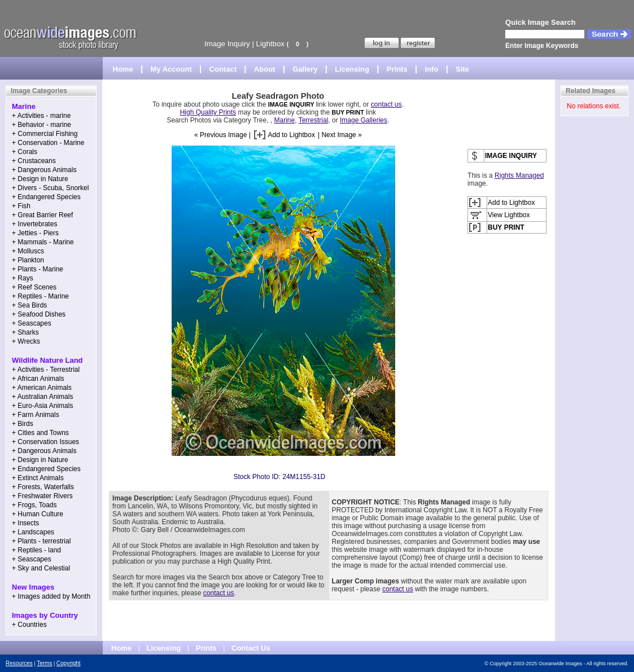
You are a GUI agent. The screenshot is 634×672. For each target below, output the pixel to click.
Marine (285, 120)
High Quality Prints (208, 112)
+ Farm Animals (36, 415)
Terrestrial (314, 120)
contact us (386, 104)
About (265, 69)
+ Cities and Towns (40, 433)
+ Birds (23, 424)
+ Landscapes (33, 532)
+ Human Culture (38, 514)
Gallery (305, 69)
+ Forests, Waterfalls (43, 487)
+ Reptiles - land (36, 550)
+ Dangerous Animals (44, 170)
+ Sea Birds (29, 305)
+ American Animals (42, 388)
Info (432, 69)
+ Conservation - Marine (48, 143)
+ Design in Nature (40, 179)
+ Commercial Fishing (45, 134)
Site (462, 69)
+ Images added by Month (51, 596)
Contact (223, 69)
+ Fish (21, 206)
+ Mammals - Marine (43, 242)
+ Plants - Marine (38, 269)
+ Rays (23, 278)
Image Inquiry (227, 44)
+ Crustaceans (34, 161)
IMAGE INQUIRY (292, 104)
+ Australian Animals (42, 397)
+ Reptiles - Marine (40, 296)
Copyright (69, 663)
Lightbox (270, 44)
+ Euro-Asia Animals (42, 406)
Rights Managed (519, 175)
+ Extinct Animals (38, 478)
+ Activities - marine (41, 116)
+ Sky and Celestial (41, 568)
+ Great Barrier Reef (42, 215)
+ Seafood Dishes (39, 314)
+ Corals (25, 152)
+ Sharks (25, 332)
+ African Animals (38, 379)
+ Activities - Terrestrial (46, 370)
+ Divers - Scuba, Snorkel (50, 188)
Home (123, 69)
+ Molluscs (28, 251)
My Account (171, 69)
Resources (19, 663)
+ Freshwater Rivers (42, 496)
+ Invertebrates (34, 224)
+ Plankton (28, 260)
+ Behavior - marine (41, 125)
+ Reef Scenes (34, 287)
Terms (44, 663)
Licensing (352, 69)
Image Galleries (364, 120)
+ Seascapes (32, 323)
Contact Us (251, 648)
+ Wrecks (26, 341)
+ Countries (29, 625)
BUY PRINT (347, 112)
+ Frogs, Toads (34, 505)
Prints (397, 69)
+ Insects (25, 523)
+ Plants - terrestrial (41, 541)
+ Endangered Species (46, 197)
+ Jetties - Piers (35, 233)
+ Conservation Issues (45, 442)
